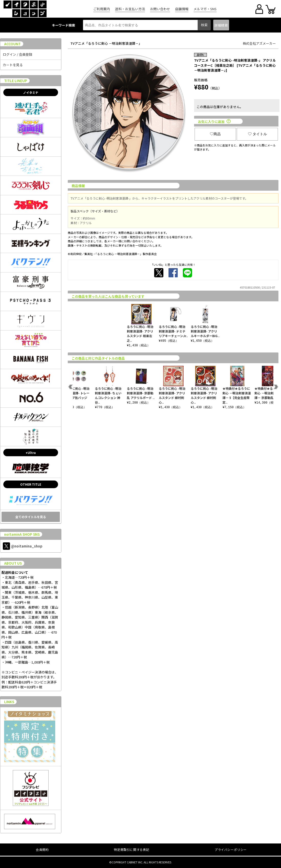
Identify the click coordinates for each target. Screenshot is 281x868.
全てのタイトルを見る (31, 517)
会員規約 (42, 849)
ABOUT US (13, 563)
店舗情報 (182, 9)
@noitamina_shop (23, 546)
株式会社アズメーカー (259, 43)
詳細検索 (221, 25)
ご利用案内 (102, 9)
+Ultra (31, 453)
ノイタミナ (31, 92)
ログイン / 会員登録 (18, 54)
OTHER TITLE (31, 484)
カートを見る (13, 65)
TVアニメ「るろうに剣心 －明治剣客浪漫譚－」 (106, 43)
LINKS (9, 702)
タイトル (257, 134)
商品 (215, 134)
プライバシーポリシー (231, 849)
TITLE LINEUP (16, 81)
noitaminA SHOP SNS (22, 534)
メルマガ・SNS (205, 9)
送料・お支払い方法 (130, 9)
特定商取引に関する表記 (132, 849)
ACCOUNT (12, 44)
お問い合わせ (160, 9)
